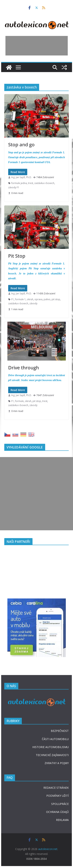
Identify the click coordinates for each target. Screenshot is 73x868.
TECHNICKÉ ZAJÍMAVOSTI (52, 755)
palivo (47, 299)
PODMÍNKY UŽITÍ (58, 796)
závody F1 (14, 187)
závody (33, 303)
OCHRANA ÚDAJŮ (57, 812)
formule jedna (19, 183)
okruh (30, 299)
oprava (38, 299)
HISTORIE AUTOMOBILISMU (51, 747)
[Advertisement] (37, 46)
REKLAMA (62, 820)
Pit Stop (17, 256)
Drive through (24, 367)
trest (31, 183)
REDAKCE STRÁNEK (56, 788)
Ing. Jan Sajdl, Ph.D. (22, 177)
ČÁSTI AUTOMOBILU (55, 739)
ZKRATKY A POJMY (57, 763)
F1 (13, 299)
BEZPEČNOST (60, 731)
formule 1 (20, 299)
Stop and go (21, 144)
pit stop (56, 299)
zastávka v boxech (44, 183)
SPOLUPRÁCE (60, 804)
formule (19, 401)
